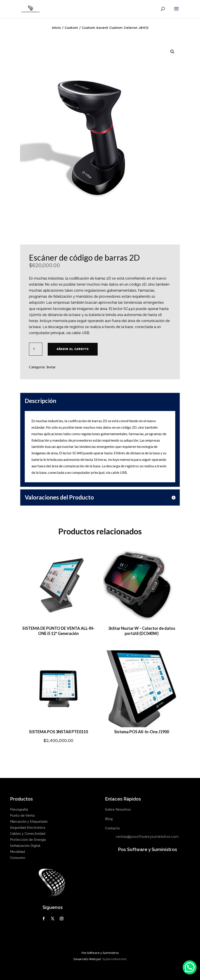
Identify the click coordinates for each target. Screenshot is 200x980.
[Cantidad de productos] (36, 349)
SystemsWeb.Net (114, 959)
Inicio (56, 28)
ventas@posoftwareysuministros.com (147, 837)
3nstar (51, 367)
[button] (172, 52)
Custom (71, 28)
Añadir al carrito (73, 349)
